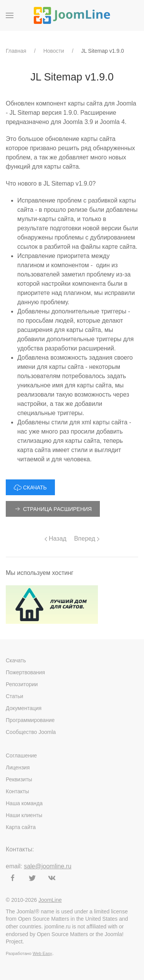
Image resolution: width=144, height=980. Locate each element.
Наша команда (24, 803)
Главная (16, 51)
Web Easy (42, 953)
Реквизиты (19, 779)
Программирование (30, 720)
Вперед (87, 539)
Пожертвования (25, 672)
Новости (54, 51)
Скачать (16, 660)
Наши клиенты (24, 815)
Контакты (17, 791)
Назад (55, 539)
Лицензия (18, 767)
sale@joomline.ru (48, 866)
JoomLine (50, 900)
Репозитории (22, 684)
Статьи (14, 696)
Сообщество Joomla (31, 732)
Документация (24, 708)
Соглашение (21, 756)
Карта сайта (21, 827)
